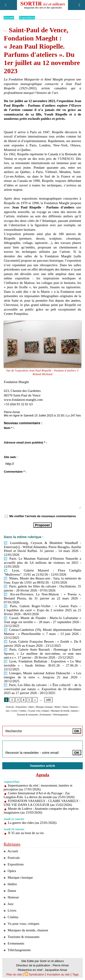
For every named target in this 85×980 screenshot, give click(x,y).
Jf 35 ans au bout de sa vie (26, 833)
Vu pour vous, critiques (39, 711)
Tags (75, 974)
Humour (74, 707)
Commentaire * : (15, 472)
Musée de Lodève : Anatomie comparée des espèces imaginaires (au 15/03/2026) (41, 811)
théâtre (58, 707)
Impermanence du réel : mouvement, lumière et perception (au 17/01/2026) (38, 787)
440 (49, 700)
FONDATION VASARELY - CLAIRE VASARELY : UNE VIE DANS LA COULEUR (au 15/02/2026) (42, 803)
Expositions (27, 18)
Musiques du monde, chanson (64, 711)
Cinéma (23, 711)
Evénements (45, 715)
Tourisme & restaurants (27, 715)
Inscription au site (58, 974)
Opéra (31, 707)
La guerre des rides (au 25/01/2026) (32, 823)
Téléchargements (61, 715)
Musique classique (44, 707)
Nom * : (9, 428)
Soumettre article (42, 766)
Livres (15, 711)
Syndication (37, 974)
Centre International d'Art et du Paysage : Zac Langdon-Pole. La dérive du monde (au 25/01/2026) (39, 795)
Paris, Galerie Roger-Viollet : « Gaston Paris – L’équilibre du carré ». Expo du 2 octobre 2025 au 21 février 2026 (42, 610)
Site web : (11, 457)
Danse (65, 707)
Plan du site (14, 974)
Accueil (9, 18)
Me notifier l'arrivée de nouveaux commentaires (43, 516)
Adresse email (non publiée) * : (25, 442)
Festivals (10, 707)
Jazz (8, 711)
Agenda (42, 775)
